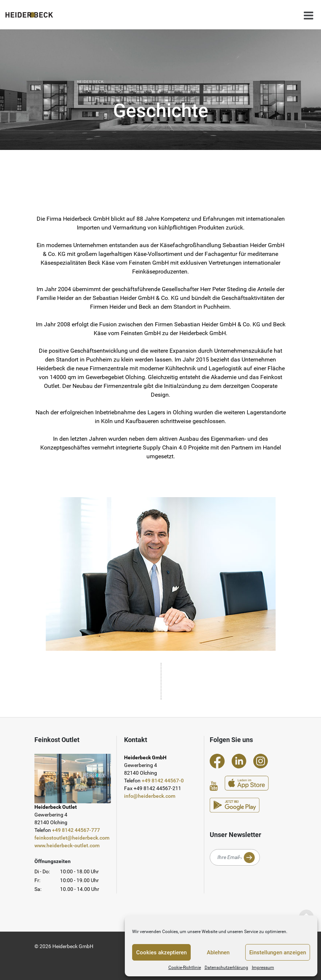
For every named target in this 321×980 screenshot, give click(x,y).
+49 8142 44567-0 (163, 781)
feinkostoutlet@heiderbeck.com (72, 838)
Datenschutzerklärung (226, 968)
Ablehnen (218, 953)
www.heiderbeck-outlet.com (67, 845)
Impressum (263, 968)
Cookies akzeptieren (161, 953)
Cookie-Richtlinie (185, 968)
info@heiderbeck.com (150, 796)
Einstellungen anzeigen (278, 953)
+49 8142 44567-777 (76, 830)
